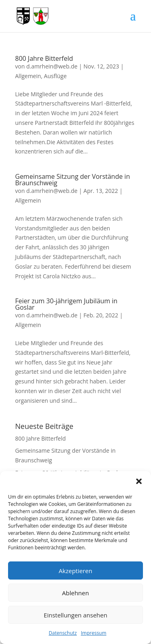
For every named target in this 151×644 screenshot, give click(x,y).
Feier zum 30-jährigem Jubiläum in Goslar (66, 304)
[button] (139, 481)
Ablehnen (75, 593)
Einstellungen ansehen (76, 615)
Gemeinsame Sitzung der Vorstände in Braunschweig (73, 180)
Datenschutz (63, 633)
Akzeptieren (75, 571)
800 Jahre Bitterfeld (44, 58)
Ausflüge (55, 76)
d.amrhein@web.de (52, 66)
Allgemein (28, 76)
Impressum (94, 633)
